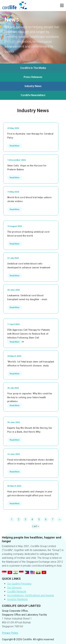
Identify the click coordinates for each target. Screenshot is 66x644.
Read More (15, 146)
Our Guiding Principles (19, 584)
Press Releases (33, 77)
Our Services (14, 588)
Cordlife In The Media (33, 68)
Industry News (33, 86)
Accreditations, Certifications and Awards (31, 595)
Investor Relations (17, 599)
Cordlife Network (17, 591)
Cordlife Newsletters (33, 95)
